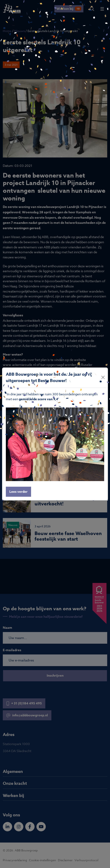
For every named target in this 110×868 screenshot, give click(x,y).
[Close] (103, 377)
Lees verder (18, 492)
